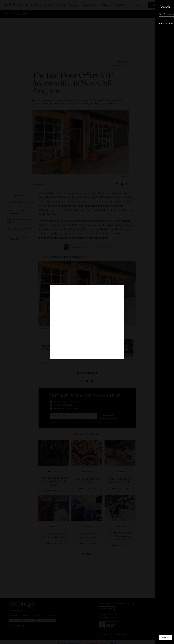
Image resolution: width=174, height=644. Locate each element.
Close (164, 7)
